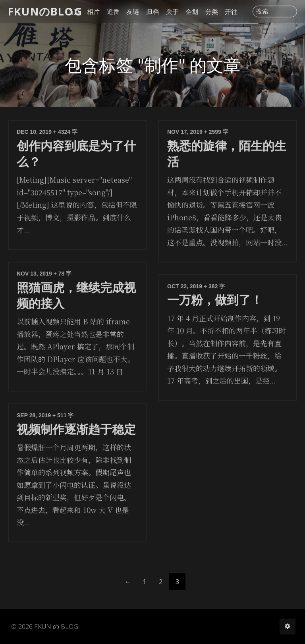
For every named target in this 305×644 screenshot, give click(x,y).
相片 (93, 12)
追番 (113, 12)
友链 (133, 12)
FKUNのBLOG (45, 11)
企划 (192, 12)
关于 (172, 12)
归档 (152, 12)
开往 (231, 12)
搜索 (262, 12)
